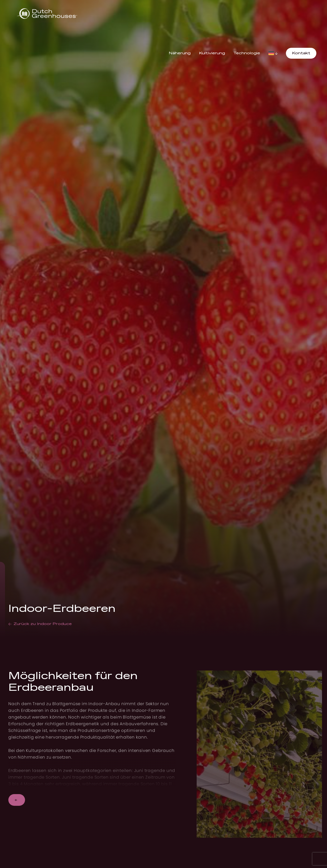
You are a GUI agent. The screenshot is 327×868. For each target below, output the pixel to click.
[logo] (47, 14)
